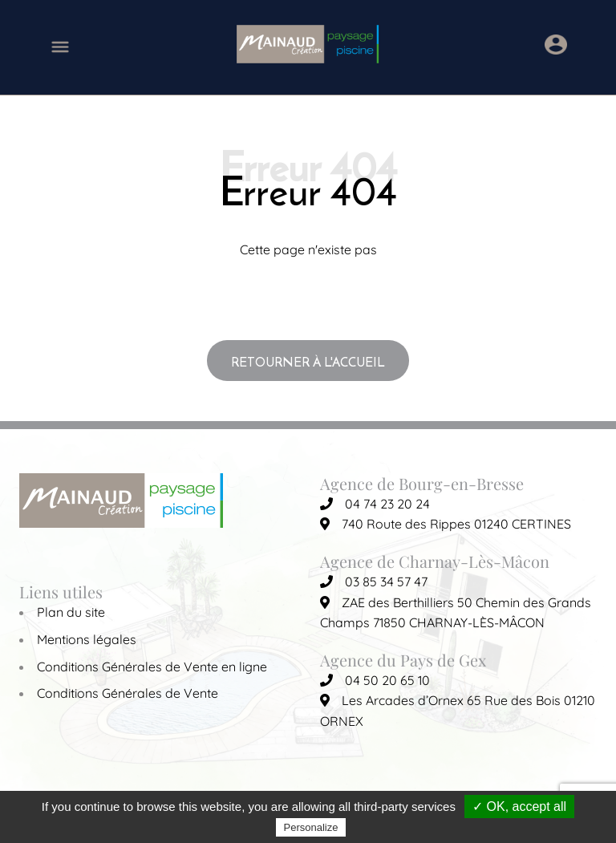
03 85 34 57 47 (374, 582)
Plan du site (71, 612)
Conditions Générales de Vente (128, 693)
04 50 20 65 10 (375, 680)
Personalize (311, 827)
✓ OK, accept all (519, 807)
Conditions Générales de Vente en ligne (152, 667)
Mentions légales (87, 639)
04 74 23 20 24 (375, 504)
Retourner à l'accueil (308, 362)
